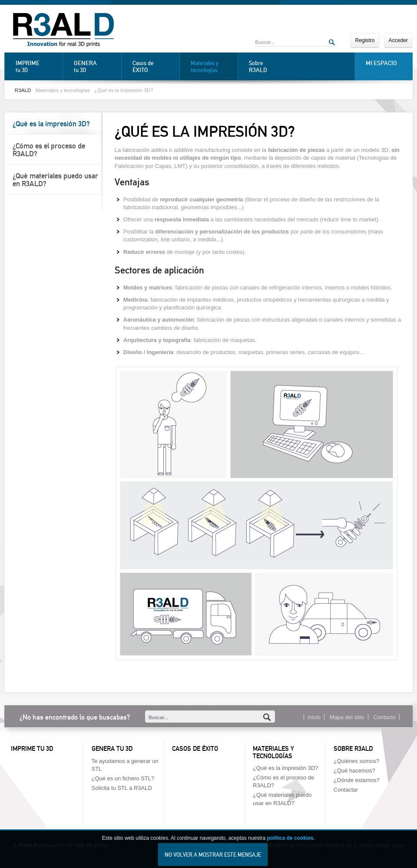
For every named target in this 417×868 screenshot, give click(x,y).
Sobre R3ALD (353, 749)
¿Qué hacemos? (354, 771)
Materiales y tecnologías (205, 67)
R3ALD (23, 90)
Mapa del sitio (347, 717)
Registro (365, 40)
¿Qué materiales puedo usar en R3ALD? (55, 180)
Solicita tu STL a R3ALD (122, 788)
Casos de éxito (195, 749)
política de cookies (290, 845)
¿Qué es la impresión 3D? (124, 90)
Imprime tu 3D (32, 749)
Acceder (398, 40)
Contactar (346, 790)
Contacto (384, 717)
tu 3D (37, 66)
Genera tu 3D (112, 749)
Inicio (314, 717)
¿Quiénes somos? (356, 761)
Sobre (270, 67)
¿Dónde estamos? (357, 780)
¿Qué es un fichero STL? (123, 778)
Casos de (154, 67)
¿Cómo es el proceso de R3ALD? (49, 150)
